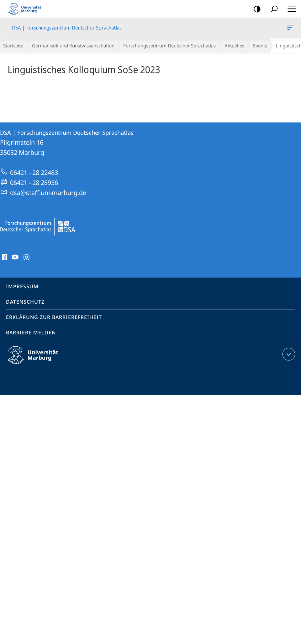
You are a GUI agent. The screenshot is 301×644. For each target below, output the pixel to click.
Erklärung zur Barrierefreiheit (54, 317)
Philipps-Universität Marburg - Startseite (27, 9)
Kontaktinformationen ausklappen (288, 354)
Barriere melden (31, 333)
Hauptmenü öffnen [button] (290, 9)
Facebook (4, 257)
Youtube (15, 257)
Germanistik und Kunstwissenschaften (73, 46)
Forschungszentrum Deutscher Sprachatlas (169, 46)
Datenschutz (25, 302)
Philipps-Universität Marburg (39, 360)
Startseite (13, 46)
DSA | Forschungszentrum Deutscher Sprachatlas (290, 29)
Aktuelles (234, 46)
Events (260, 46)
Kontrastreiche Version (255, 9)
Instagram (27, 257)
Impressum (22, 286)
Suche (272, 9)
